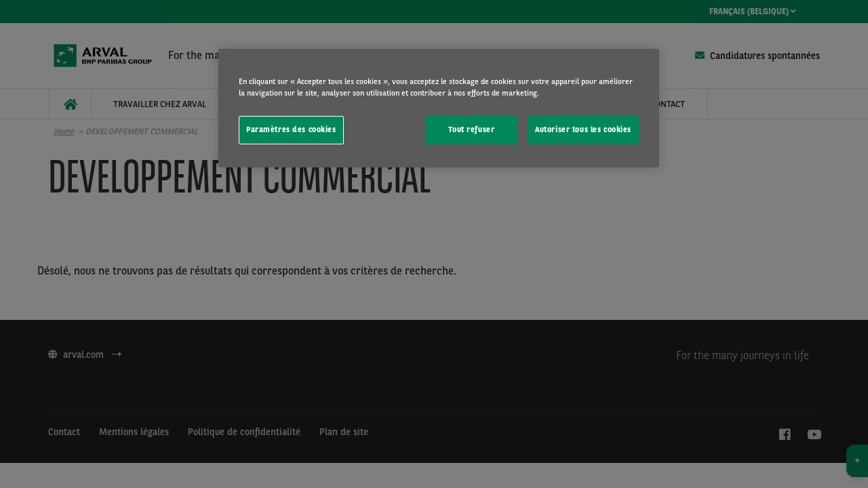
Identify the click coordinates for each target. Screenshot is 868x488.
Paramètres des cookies (291, 129)
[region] (439, 108)
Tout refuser (471, 129)
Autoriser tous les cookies (583, 129)
